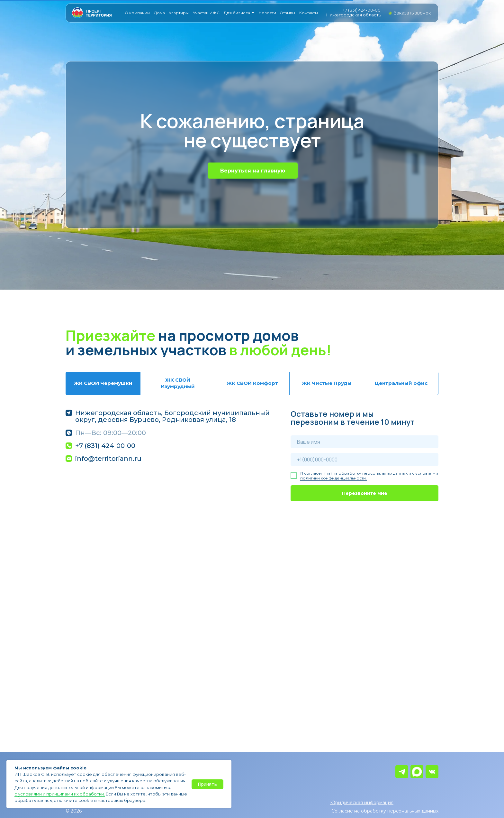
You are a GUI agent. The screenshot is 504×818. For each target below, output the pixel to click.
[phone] (364, 460)
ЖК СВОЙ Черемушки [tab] (103, 383)
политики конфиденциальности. (333, 478)
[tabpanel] (252, 455)
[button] (412, 13)
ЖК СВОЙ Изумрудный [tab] (178, 383)
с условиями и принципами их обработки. (60, 794)
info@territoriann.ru (108, 459)
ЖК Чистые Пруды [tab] (327, 383)
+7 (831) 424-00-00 (362, 10)
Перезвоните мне (365, 493)
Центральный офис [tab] (401, 383)
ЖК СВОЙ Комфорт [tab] (252, 383)
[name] (364, 442)
